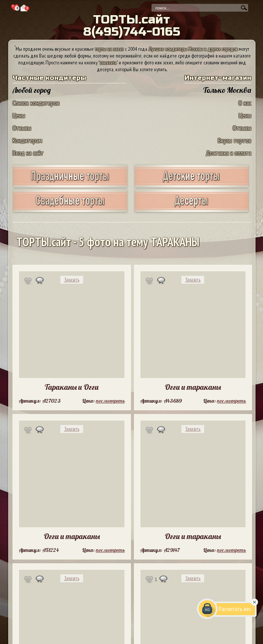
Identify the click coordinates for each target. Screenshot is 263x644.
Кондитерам (27, 140)
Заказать (72, 280)
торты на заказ (109, 49)
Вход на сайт (28, 153)
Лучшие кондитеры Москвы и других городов (193, 49)
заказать (108, 63)
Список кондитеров (36, 103)
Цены (19, 115)
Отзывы (22, 128)
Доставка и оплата (228, 153)
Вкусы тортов (235, 140)
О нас (245, 103)
